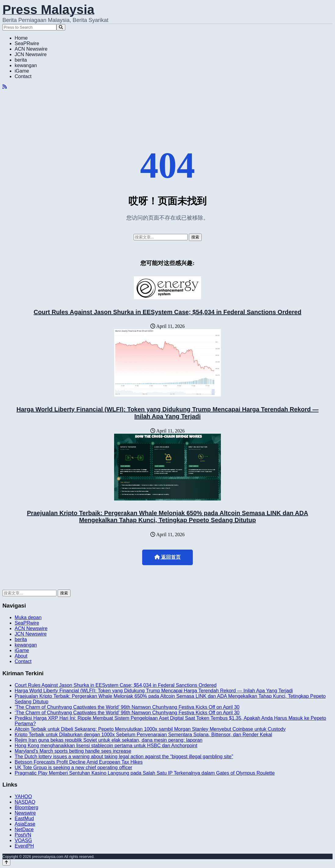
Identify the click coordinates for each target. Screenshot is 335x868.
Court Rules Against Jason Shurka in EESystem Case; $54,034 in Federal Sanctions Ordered (167, 312)
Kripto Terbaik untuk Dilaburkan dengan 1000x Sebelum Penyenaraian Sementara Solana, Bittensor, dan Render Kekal (143, 735)
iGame (22, 71)
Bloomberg (26, 807)
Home (21, 38)
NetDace (24, 829)
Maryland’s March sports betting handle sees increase (73, 751)
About (21, 656)
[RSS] (5, 87)
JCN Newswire (31, 54)
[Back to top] (6, 862)
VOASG (23, 840)
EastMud (24, 818)
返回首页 (167, 557)
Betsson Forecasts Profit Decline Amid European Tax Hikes (79, 762)
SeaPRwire (27, 43)
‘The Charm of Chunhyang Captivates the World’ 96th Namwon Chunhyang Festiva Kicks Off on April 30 (127, 707)
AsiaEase (25, 824)
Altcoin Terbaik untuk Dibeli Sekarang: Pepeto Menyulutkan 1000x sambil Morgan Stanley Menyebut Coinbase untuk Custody (150, 729)
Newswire (25, 813)
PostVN (23, 835)
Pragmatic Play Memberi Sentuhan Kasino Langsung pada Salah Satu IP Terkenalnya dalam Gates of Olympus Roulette (145, 773)
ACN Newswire (31, 49)
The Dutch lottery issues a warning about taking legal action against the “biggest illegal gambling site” (124, 757)
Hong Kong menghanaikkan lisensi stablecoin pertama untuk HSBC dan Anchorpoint (106, 746)
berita (21, 60)
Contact (23, 76)
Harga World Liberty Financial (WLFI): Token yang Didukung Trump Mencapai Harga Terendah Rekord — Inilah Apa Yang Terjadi (167, 413)
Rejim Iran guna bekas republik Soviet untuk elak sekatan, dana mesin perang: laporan (108, 740)
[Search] (61, 27)
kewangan (26, 65)
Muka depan (28, 617)
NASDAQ (25, 802)
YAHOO (23, 796)
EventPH (24, 846)
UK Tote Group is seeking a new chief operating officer (73, 768)
